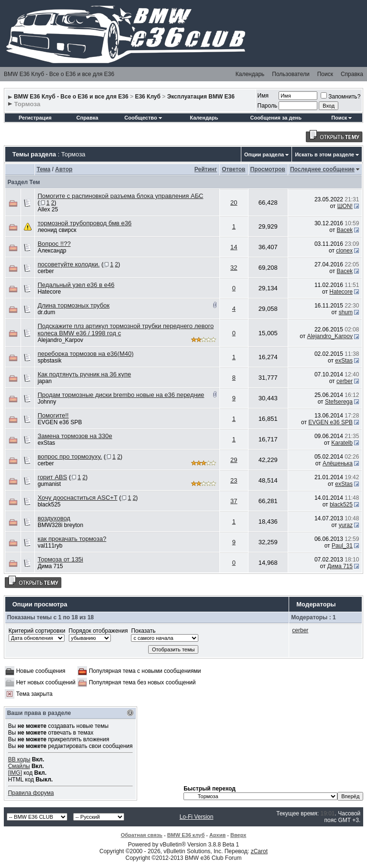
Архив (217, 835)
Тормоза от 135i (60, 559)
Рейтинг (206, 169)
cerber (46, 271)
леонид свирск (57, 230)
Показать (143, 631)
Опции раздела (264, 154)
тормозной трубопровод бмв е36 (85, 223)
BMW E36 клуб (186, 835)
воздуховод (54, 518)
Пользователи (291, 74)
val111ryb (50, 546)
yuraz (346, 525)
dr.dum (47, 312)
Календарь (250, 74)
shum (346, 312)
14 (234, 247)
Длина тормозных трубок (74, 305)
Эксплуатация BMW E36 (201, 97)
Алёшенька (338, 463)
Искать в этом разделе (324, 154)
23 (234, 480)
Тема (44, 169)
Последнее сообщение (322, 169)
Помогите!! (53, 415)
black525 (49, 505)
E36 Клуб (148, 97)
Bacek (345, 230)
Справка (352, 74)
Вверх (238, 835)
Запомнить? (340, 97)
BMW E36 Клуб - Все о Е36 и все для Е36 (59, 74)
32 (234, 268)
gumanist (49, 484)
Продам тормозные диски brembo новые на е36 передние (121, 395)
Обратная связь (142, 835)
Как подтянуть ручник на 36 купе (84, 374)
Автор (64, 169)
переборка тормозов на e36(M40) (86, 354)
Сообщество (143, 118)
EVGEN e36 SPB (60, 422)
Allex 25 (48, 209)
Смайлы (19, 766)
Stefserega (339, 402)
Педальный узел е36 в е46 (76, 285)
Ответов (233, 169)
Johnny (47, 402)
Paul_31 (342, 546)
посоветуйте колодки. (69, 264)
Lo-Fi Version (197, 817)
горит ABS (53, 477)
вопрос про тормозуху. (70, 456)
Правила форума (31, 793)
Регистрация (35, 118)
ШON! (345, 206)
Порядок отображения (98, 631)
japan (45, 381)
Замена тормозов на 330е (75, 436)
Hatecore (49, 292)
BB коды (19, 759)
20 (234, 203)
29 (234, 460)
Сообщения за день (275, 118)
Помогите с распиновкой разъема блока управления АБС (121, 196)
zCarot (259, 851)
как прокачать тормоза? (72, 539)
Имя (263, 96)
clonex (344, 251)
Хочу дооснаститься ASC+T (78, 498)
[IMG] (15, 773)
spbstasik (50, 361)
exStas (344, 361)
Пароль (268, 106)
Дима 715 (50, 566)
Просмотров (268, 169)
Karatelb (342, 443)
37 (234, 501)
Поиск (325, 74)
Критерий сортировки (37, 631)
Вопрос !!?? (54, 244)
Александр (52, 251)
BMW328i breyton (60, 525)
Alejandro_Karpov (60, 340)
